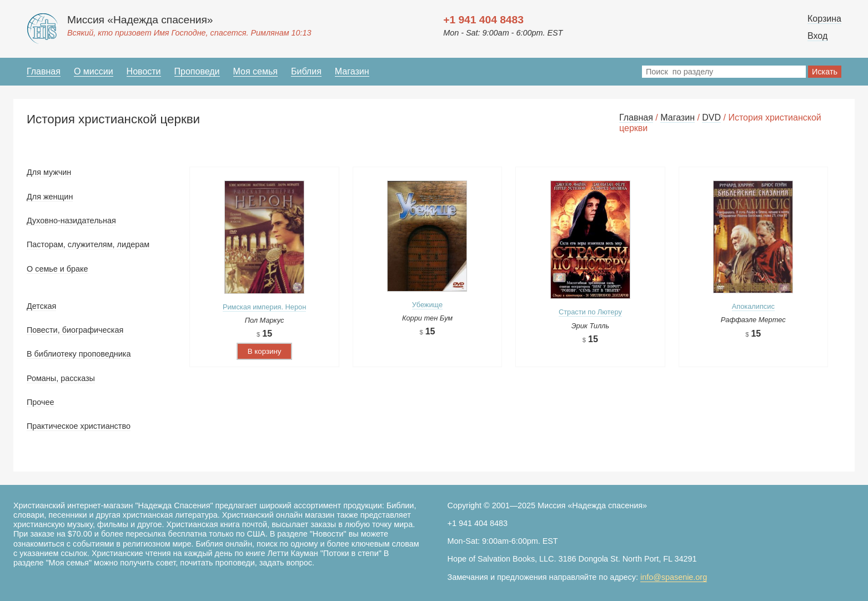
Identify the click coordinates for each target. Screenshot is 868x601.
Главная (44, 71)
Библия (306, 71)
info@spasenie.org (674, 577)
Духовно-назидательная (71, 221)
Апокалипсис (753, 306)
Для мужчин (49, 172)
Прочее (41, 402)
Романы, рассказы (61, 378)
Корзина (824, 19)
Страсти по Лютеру (590, 312)
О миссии (94, 71)
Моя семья (255, 71)
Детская (41, 306)
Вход (817, 36)
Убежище (427, 305)
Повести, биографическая (75, 330)
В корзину (265, 351)
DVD (711, 117)
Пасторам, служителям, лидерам (88, 244)
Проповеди (197, 71)
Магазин (352, 71)
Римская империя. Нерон (264, 307)
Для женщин (50, 197)
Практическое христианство (79, 426)
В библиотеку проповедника (79, 354)
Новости (144, 71)
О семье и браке (57, 269)
